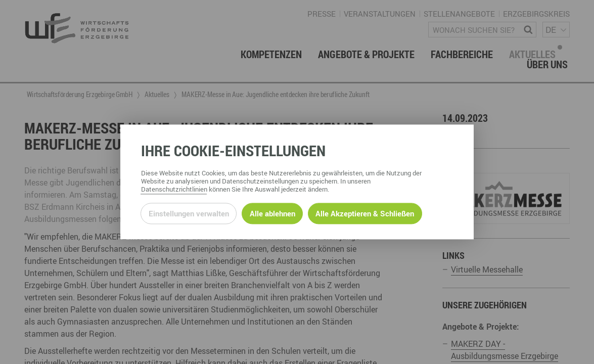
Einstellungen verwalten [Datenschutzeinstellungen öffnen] (189, 213)
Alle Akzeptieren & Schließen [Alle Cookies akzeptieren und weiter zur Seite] (365, 213)
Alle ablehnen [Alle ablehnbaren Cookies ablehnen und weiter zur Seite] (272, 213)
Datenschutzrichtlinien (174, 190)
